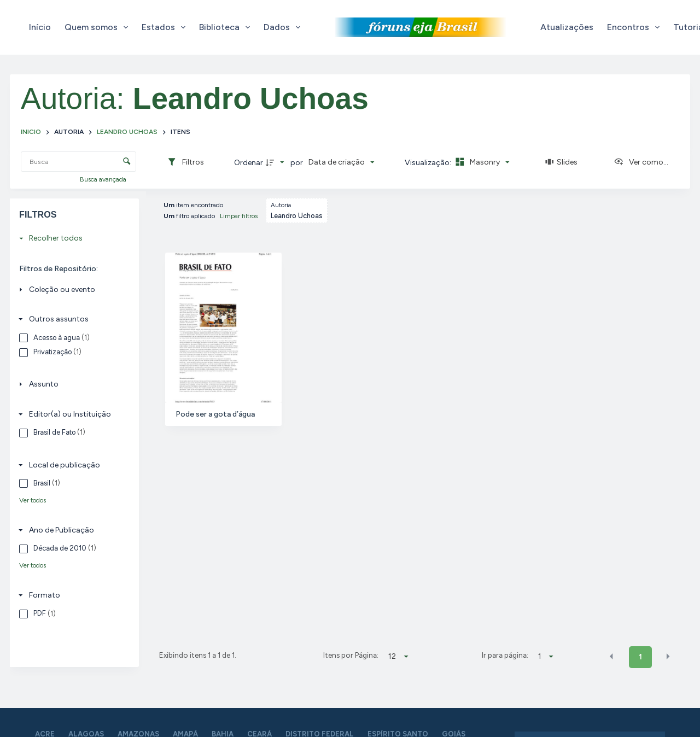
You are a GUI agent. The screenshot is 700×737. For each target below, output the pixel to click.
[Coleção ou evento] (71, 289)
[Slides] (562, 162)
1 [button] (640, 657)
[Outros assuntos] (71, 319)
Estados (166, 27)
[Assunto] (71, 385)
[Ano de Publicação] (71, 530)
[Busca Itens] (78, 162)
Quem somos (98, 27)
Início (40, 27)
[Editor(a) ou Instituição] (71, 414)
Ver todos (33, 500)
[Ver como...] (641, 162)
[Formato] (71, 595)
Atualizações (567, 27)
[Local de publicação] (71, 465)
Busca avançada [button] (104, 179)
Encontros (635, 27)
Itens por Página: (351, 655)
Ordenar (249, 163)
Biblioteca (227, 27)
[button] (611, 656)
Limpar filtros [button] (239, 216)
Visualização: (429, 163)
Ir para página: (505, 655)
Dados (284, 27)
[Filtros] (185, 162)
